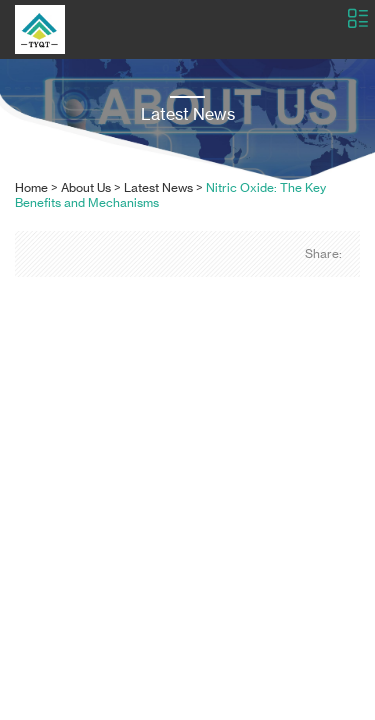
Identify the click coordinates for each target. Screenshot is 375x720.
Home (31, 187)
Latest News (158, 187)
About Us (86, 187)
